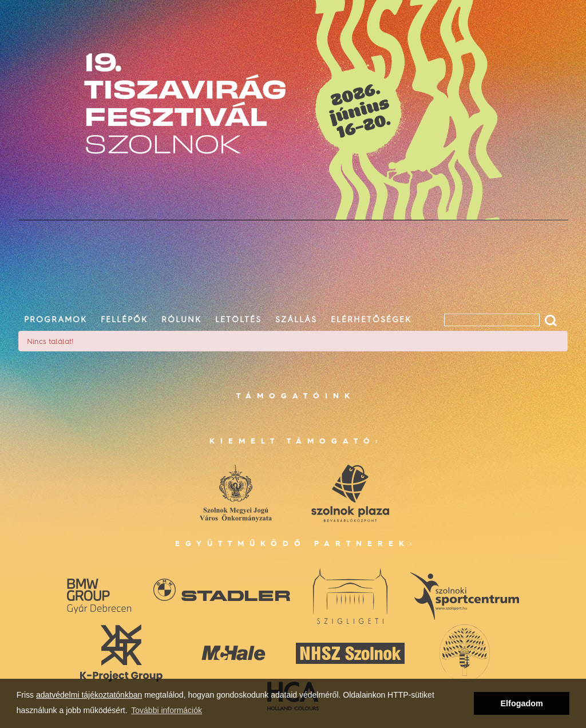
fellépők (124, 319)
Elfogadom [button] (522, 703)
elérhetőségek (371, 319)
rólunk (181, 319)
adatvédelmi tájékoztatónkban (89, 695)
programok (56, 319)
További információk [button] (167, 710)
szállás (296, 319)
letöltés (238, 319)
